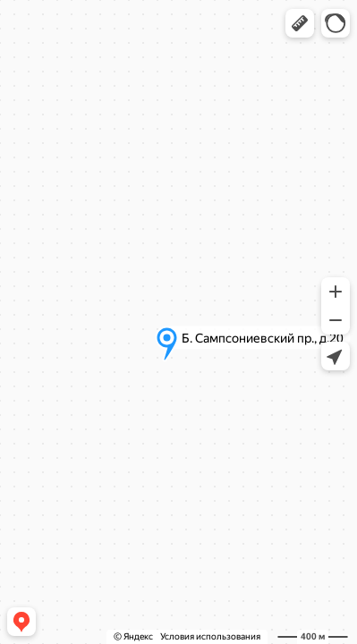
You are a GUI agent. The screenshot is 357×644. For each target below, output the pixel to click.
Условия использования (210, 636)
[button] (300, 23)
